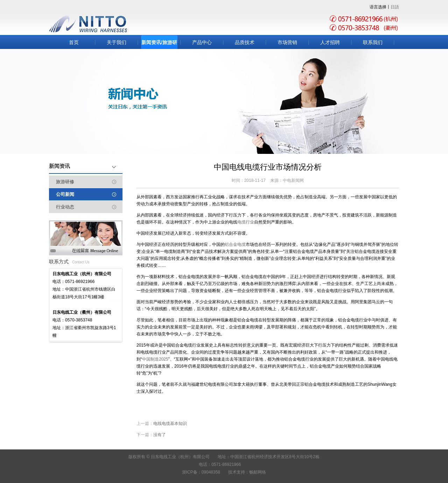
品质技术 (245, 42)
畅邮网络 (258, 472)
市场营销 (287, 42)
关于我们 (117, 42)
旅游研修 (65, 182)
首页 (74, 42)
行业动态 (65, 207)
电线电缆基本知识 (170, 424)
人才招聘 (330, 42)
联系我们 (373, 42)
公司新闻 (65, 194)
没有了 (160, 435)
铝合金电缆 (235, 244)
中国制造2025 (155, 359)
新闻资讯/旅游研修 (159, 44)
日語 (395, 7)
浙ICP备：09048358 (201, 472)
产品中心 (202, 42)
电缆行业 (246, 222)
